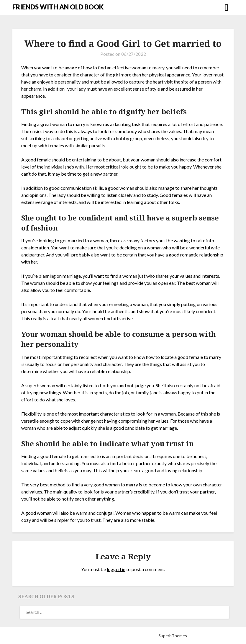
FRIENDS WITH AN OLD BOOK (58, 7)
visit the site (176, 82)
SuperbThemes (173, 636)
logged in (116, 569)
